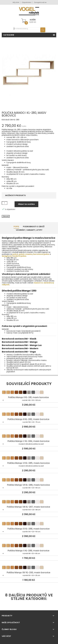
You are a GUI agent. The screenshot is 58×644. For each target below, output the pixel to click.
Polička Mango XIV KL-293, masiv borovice (29, 568)
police (15, 254)
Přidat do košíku (26, 204)
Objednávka (26, 2)
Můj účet (16, 2)
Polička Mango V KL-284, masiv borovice (29, 436)
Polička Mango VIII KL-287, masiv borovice (29, 502)
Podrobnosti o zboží (34, 227)
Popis (16, 227)
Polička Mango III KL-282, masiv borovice (29, 415)
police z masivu (26, 254)
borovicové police (41, 254)
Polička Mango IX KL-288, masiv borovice (29, 524)
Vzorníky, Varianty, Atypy (29, 230)
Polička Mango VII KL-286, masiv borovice (29, 480)
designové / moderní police (14, 256)
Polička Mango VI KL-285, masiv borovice (29, 458)
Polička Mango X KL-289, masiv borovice (29, 546)
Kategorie (9, 35)
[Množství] (5, 203)
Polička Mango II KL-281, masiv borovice (29, 393)
